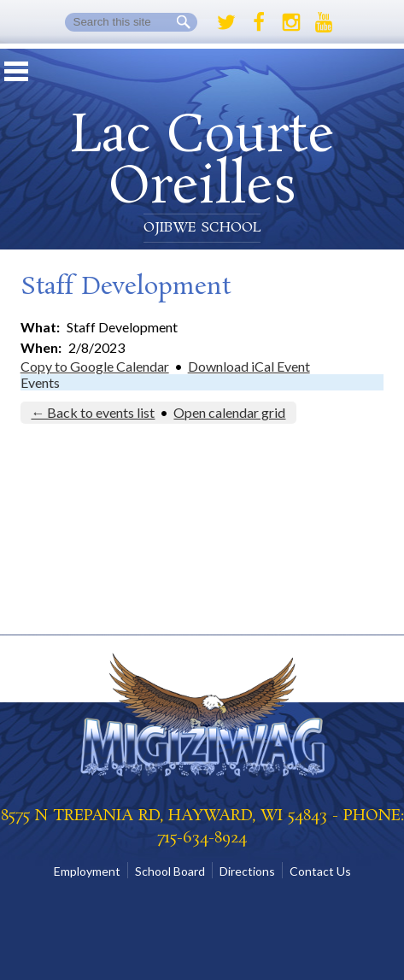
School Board (170, 871)
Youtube (324, 22)
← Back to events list (93, 412)
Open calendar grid (229, 412)
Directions (247, 871)
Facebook (259, 22)
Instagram (291, 22)
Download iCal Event (249, 366)
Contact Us (320, 871)
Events (40, 382)
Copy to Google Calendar (95, 366)
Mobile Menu (16, 71)
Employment (87, 871)
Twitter (226, 22)
